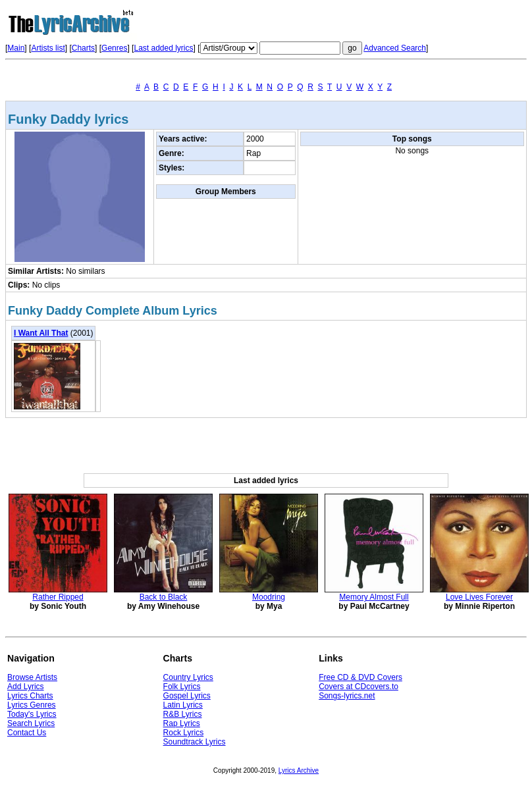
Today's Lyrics (32, 714)
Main (16, 48)
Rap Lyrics (182, 723)
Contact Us (27, 733)
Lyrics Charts (30, 696)
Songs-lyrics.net (347, 696)
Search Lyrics (31, 723)
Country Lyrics (188, 677)
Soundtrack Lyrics (195, 742)
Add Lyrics (26, 687)
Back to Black (164, 597)
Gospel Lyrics (187, 696)
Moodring (269, 597)
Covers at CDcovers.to (359, 687)
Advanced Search (395, 48)
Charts (83, 48)
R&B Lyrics (183, 714)
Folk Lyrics (182, 687)
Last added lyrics (163, 48)
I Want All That (41, 333)
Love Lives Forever (479, 597)
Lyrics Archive (299, 770)
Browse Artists (32, 677)
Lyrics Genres (32, 705)
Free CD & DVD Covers (360, 677)
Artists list (48, 48)
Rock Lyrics (184, 733)
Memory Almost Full (374, 597)
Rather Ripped (58, 597)
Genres (114, 48)
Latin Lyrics (183, 705)
